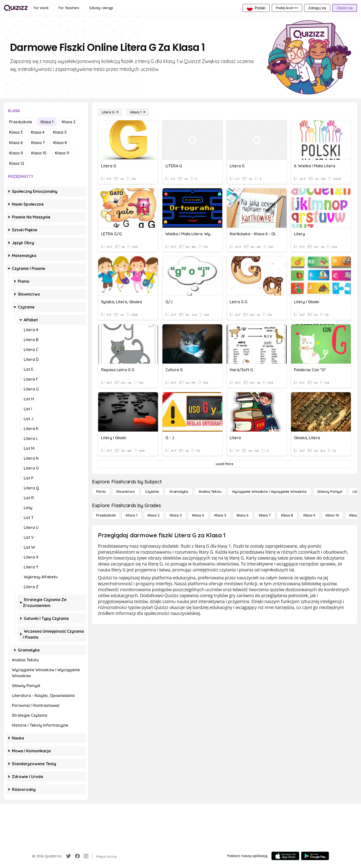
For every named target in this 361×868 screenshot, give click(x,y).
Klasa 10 (39, 153)
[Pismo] (101, 492)
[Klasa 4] (198, 515)
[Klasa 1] (138, 112)
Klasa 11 (62, 153)
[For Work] (41, 8)
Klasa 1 (47, 122)
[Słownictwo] (125, 492)
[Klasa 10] (332, 515)
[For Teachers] (69, 8)
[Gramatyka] (179, 492)
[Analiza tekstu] (210, 492)
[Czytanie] (152, 492)
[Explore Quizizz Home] (16, 8)
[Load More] (225, 464)
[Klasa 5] (220, 515)
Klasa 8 (60, 143)
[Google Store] (315, 856)
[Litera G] (110, 112)
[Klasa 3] (176, 515)
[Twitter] (68, 856)
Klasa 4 (38, 132)
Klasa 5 (60, 132)
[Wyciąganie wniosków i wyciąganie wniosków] (269, 492)
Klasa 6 (16, 143)
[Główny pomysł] (330, 492)
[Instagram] (86, 856)
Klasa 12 (17, 163)
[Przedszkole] (106, 515)
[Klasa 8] (287, 515)
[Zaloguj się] (317, 8)
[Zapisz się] (345, 8)
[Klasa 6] (243, 515)
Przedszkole (21, 122)
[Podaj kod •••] (287, 8)
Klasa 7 (38, 143)
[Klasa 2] (154, 515)
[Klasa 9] (309, 515)
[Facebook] (77, 856)
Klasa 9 (16, 153)
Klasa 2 (69, 122)
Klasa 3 (16, 132)
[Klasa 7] (265, 515)
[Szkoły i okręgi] (101, 8)
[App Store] (285, 856)
